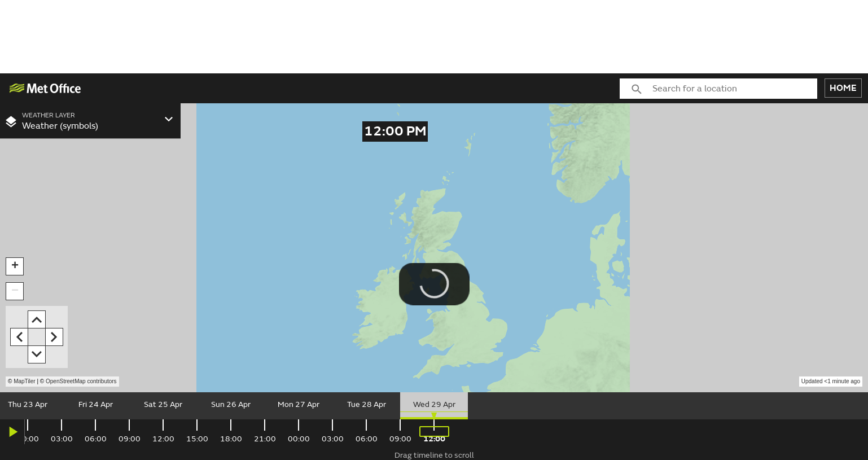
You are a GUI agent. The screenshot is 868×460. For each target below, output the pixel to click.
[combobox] (735, 89)
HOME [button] (843, 88)
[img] (46, 88)
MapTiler (25, 381)
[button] (15, 266)
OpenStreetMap (81, 381)
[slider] (434, 406)
